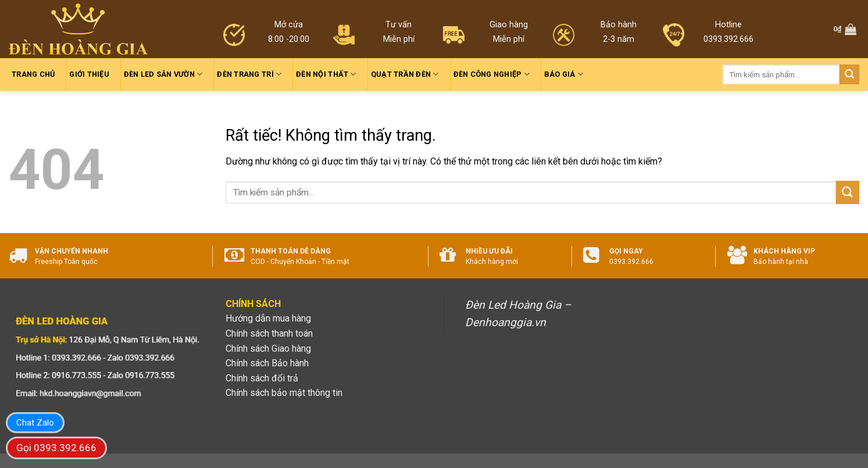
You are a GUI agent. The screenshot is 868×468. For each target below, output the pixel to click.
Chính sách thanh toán (269, 333)
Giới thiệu (89, 74)
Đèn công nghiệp (492, 74)
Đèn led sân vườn (163, 74)
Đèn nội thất (326, 74)
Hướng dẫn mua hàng (268, 318)
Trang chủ (33, 74)
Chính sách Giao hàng (268, 349)
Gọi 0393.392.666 (56, 448)
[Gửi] (849, 74)
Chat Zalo (35, 423)
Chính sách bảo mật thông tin (284, 393)
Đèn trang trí (249, 74)
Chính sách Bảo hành (267, 363)
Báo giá (564, 74)
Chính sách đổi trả (262, 378)
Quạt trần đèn (405, 74)
